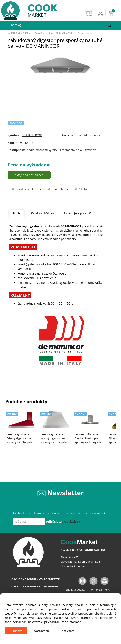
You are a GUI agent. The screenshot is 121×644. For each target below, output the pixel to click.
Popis (17, 213)
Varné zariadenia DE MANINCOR (54, 33)
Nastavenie (42, 631)
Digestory (83, 33)
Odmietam (67, 631)
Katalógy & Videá (42, 213)
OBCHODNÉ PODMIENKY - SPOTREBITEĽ (36, 586)
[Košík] (114, 13)
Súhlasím (16, 631)
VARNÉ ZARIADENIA (19, 33)
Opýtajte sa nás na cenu (29, 175)
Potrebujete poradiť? (77, 213)
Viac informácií (72, 622)
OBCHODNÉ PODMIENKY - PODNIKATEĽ (36, 579)
